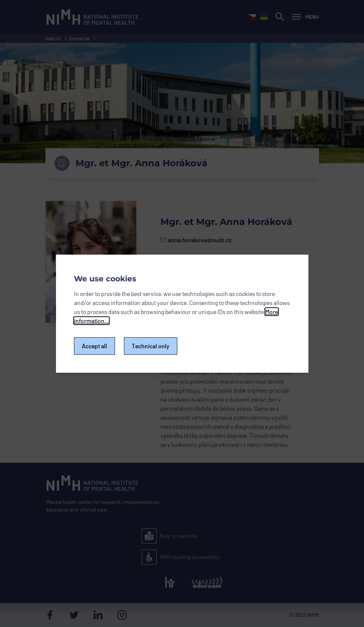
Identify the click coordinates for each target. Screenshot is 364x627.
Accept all (94, 346)
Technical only (151, 346)
